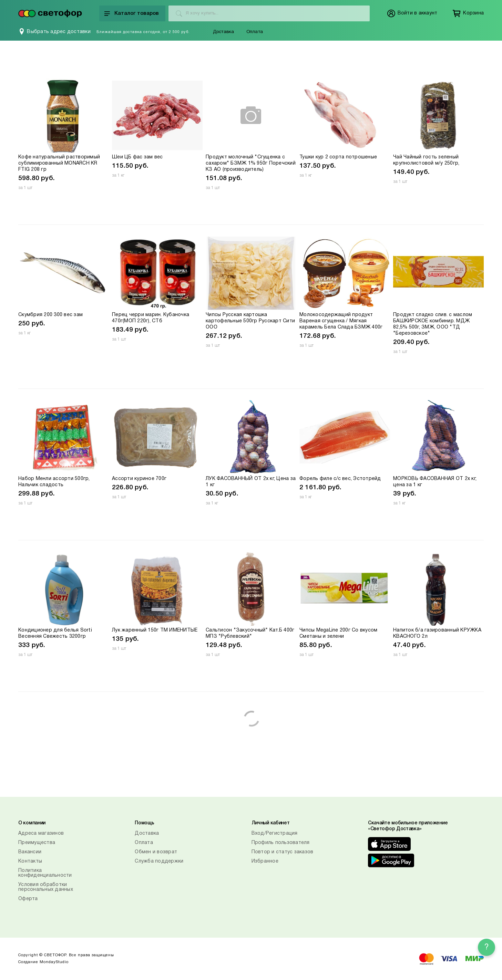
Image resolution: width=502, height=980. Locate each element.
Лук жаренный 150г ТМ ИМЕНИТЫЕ (155, 630)
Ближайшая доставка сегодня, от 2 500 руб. (143, 32)
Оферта (28, 899)
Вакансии (30, 852)
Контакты (30, 861)
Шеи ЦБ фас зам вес (137, 157)
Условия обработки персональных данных (46, 887)
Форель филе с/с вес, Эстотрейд (340, 479)
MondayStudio (54, 962)
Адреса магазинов (41, 833)
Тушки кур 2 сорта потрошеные (338, 157)
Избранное (265, 861)
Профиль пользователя (281, 843)
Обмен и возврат (156, 852)
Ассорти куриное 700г (139, 479)
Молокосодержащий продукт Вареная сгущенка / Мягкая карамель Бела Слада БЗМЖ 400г (341, 321)
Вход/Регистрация (275, 833)
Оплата (255, 32)
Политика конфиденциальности (45, 873)
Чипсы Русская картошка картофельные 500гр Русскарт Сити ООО (250, 321)
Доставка (224, 32)
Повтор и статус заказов (283, 852)
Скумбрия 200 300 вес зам (50, 315)
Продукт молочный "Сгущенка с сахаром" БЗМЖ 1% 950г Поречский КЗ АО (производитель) (251, 163)
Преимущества (37, 843)
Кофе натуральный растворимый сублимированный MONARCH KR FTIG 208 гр (59, 163)
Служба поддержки (159, 861)
